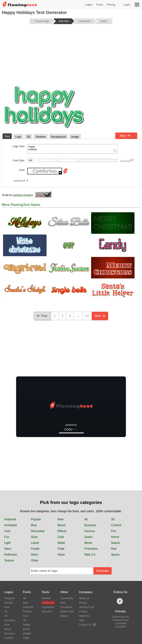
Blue (34, 525)
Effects (62, 531)
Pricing (111, 5)
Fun (7, 537)
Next (125, 136)
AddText (46, 598)
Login (127, 5)
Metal (61, 543)
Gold (61, 537)
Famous (90, 531)
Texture (9, 560)
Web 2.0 (90, 555)
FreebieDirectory (120, 620)
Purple (35, 549)
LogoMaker (48, 607)
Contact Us (87, 625)
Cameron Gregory (23, 195)
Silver (61, 555)
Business (90, 525)
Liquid (35, 543)
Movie (88, 543)
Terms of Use (87, 607)
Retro (34, 555)
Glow (34, 537)
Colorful (116, 525)
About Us (84, 598)
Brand (62, 525)
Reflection (11, 555)
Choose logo (42, 21)
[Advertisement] (71, 56)
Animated (10, 525)
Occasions (66, 607)
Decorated (38, 531)
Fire (114, 531)
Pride (61, 549)
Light (7, 543)
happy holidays (72, 149)
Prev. (42, 316)
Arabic (27, 625)
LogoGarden (120, 623)
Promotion (91, 549)
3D (113, 519)
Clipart (64, 616)
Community (67, 598)
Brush (26, 629)
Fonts (100, 5)
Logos (89, 5)
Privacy (83, 611)
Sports (115, 555)
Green (88, 537)
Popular (36, 519)
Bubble (27, 634)
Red (114, 549)
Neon (8, 549)
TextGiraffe (120, 627)
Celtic (26, 638)
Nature (115, 543)
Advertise (84, 616)
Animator (47, 611)
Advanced (20, 181)
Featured (10, 519)
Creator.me (48, 603)
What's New (67, 611)
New (61, 519)
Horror (115, 537)
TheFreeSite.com (120, 617)
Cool (7, 531)
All (86, 519)
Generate (103, 571)
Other (35, 560)
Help (63, 603)
